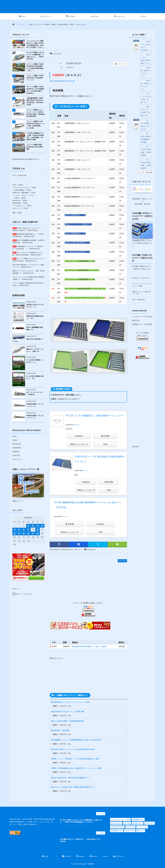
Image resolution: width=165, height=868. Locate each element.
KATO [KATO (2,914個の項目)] (149, 823)
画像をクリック (28, 488)
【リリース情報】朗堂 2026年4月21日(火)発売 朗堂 (35, 147)
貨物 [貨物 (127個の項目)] (141, 831)
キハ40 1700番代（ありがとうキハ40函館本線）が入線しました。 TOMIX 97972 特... (35, 56)
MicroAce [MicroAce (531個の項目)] (116, 823)
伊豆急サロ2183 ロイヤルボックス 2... (35, 306)
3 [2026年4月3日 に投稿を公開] (33, 526)
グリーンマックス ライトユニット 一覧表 (142, 285)
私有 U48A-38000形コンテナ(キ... (28, 340)
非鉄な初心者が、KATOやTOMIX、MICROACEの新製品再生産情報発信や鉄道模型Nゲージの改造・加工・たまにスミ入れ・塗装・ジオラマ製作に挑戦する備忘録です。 (32, 822)
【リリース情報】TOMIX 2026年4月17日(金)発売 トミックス (35, 78)
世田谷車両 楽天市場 (142, 204)
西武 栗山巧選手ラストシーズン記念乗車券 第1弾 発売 (73, 749)
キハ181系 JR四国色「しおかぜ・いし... (35, 361)
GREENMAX (17, 448)
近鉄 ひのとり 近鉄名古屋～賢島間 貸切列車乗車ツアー (73, 787)
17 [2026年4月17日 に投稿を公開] (33, 533)
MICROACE (17, 444)
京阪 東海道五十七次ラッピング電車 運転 (68, 712)
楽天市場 (105, 436)
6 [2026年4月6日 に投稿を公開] (15, 530)
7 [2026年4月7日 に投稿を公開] (19, 530)
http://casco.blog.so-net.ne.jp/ (62, 81)
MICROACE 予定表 (20, 201)
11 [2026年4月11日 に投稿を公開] (38, 530)
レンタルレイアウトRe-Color (142, 317)
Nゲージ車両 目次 (139, 300)
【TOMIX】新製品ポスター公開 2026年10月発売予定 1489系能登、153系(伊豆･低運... (35, 136)
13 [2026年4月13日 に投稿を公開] (15, 533)
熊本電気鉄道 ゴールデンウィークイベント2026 (70, 702)
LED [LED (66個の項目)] (127, 823)
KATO (14, 436)
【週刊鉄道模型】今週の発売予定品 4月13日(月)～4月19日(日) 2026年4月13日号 (35, 101)
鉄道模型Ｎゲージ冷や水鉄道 (142, 324)
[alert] (28, 594)
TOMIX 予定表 (20, 198)
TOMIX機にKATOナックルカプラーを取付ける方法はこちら (142, 243)
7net (105, 444)
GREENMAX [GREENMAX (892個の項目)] (117, 827)
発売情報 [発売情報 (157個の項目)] (137, 823)
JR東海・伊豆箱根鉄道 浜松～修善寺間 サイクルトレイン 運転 (76, 768)
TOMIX (15, 440)
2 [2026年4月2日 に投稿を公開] (28, 526)
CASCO (70, 67)
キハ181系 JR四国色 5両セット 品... (35, 377)
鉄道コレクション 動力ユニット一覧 (142, 293)
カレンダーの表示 (145, 172)
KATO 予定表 (18, 185)
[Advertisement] (87, 8)
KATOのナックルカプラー (141, 278)
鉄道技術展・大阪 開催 (60, 730)
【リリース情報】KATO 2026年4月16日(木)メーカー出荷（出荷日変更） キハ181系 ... (35, 125)
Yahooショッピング (79, 444)
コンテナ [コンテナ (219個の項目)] (142, 827)
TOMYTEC (16, 456)
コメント (80, 550)
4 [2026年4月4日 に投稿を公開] (38, 526)
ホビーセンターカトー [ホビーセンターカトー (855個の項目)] (120, 819)
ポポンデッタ (17, 459)
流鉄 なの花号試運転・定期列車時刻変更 (67, 721)
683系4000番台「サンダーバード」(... (35, 405)
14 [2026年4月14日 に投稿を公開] (19, 533)
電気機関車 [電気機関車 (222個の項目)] (138, 819)
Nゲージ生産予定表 (20, 175)
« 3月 (14, 544)
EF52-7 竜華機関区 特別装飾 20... (35, 329)
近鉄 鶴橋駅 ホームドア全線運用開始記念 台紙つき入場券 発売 (76, 740)
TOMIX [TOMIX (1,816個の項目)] (130, 831)
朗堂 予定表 (17, 213)
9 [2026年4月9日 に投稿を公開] (28, 530)
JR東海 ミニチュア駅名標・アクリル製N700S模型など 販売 (75, 759)
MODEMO (16, 452)
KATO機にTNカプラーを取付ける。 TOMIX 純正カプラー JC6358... (81, 840)
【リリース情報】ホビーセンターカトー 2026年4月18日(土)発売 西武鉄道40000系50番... (35, 113)
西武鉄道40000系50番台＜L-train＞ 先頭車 (89, 646)
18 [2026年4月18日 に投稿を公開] (38, 533)
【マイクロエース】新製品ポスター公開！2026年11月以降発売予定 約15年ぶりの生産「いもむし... (35, 44)
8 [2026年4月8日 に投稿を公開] (24, 530)
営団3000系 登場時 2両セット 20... (35, 317)
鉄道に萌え (136, 320)
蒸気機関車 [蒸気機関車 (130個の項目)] (117, 831)
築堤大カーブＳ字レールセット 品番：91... (35, 350)
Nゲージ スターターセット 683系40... (35, 393)
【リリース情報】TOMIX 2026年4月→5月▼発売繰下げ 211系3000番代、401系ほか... (35, 90)
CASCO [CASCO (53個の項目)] (130, 827)
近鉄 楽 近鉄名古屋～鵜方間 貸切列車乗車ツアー (71, 778)
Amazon (79, 436)
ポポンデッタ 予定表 (20, 208)
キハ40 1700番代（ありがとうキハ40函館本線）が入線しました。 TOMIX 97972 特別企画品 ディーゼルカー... (81, 821)
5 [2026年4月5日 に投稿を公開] (42, 526)
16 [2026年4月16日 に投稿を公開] (28, 533)
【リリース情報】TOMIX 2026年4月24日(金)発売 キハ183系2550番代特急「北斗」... (35, 67)
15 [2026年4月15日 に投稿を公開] (24, 533)
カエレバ (77, 425)
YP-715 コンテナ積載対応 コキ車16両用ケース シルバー (95, 416)
